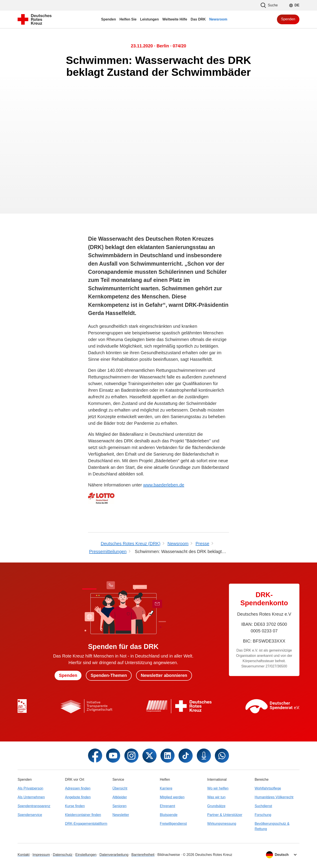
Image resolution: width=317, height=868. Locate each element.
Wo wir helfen (218, 788)
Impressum (41, 855)
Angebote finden (78, 797)
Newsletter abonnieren (165, 675)
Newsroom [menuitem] (218, 19)
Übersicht (120, 788)
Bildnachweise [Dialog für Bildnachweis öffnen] (169, 855)
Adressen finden (78, 788)
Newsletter (121, 815)
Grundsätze (216, 806)
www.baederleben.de (164, 485)
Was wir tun (216, 797)
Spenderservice (30, 815)
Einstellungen (86, 855)
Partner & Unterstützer (225, 815)
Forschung (263, 815)
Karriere (166, 788)
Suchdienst (263, 806)
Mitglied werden (172, 797)
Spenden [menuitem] (109, 19)
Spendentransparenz (34, 806)
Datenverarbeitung (114, 855)
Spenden (288, 19)
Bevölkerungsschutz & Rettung (272, 826)
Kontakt (24, 855)
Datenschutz (63, 855)
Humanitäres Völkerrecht (274, 797)
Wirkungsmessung (222, 824)
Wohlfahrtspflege (268, 788)
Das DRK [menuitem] (198, 19)
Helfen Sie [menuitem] (128, 19)
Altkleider (120, 797)
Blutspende (169, 815)
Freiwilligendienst (173, 824)
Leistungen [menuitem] (149, 19)
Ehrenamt (167, 806)
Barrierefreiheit (143, 855)
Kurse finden (75, 806)
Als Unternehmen (31, 797)
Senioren (120, 806)
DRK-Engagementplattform (86, 824)
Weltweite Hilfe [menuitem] (175, 19)
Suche (269, 5)
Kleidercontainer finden (83, 815)
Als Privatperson (30, 788)
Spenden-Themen (109, 675)
